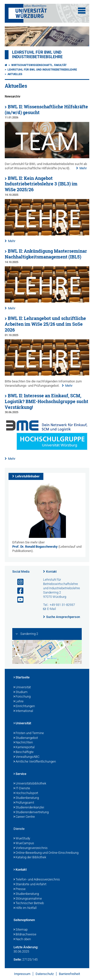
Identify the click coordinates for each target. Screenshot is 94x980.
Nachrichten (23, 743)
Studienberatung (26, 798)
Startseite (22, 678)
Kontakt (51, 572)
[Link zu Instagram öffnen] (18, 582)
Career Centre (24, 817)
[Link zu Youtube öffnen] (18, 600)
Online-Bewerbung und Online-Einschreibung (46, 853)
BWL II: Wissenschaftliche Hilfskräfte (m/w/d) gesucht (46, 110)
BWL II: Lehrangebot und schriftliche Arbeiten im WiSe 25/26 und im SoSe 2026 (45, 324)
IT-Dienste (22, 789)
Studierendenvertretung (31, 812)
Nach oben (22, 939)
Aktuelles (15, 74)
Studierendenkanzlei (29, 808)
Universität (22, 688)
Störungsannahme (28, 899)
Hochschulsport (26, 793)
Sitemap (21, 930)
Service (20, 774)
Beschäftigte (24, 752)
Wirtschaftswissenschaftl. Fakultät (39, 65)
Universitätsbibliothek (30, 784)
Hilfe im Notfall (25, 908)
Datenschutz (45, 974)
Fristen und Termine (29, 733)
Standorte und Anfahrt (30, 885)
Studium (21, 692)
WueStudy (22, 839)
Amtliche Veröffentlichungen (35, 762)
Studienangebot (26, 738)
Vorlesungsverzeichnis (31, 848)
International (23, 711)
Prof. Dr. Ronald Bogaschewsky (35, 547)
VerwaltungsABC (26, 757)
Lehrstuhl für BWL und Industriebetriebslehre (37, 55)
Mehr (83, 168)
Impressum (22, 974)
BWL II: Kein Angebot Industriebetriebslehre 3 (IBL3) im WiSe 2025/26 (41, 184)
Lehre (19, 702)
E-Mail (52, 609)
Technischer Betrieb (29, 903)
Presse (20, 889)
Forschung (22, 697)
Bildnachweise (25, 935)
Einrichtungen (24, 706)
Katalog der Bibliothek (30, 858)
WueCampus (24, 843)
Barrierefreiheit (69, 974)
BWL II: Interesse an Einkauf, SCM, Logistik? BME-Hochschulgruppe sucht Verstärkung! (46, 401)
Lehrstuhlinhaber (27, 476)
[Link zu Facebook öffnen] (18, 591)
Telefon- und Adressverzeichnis (37, 880)
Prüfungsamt (24, 803)
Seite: (18, 959)
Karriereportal (24, 747)
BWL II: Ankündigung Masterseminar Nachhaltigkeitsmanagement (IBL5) (46, 254)
